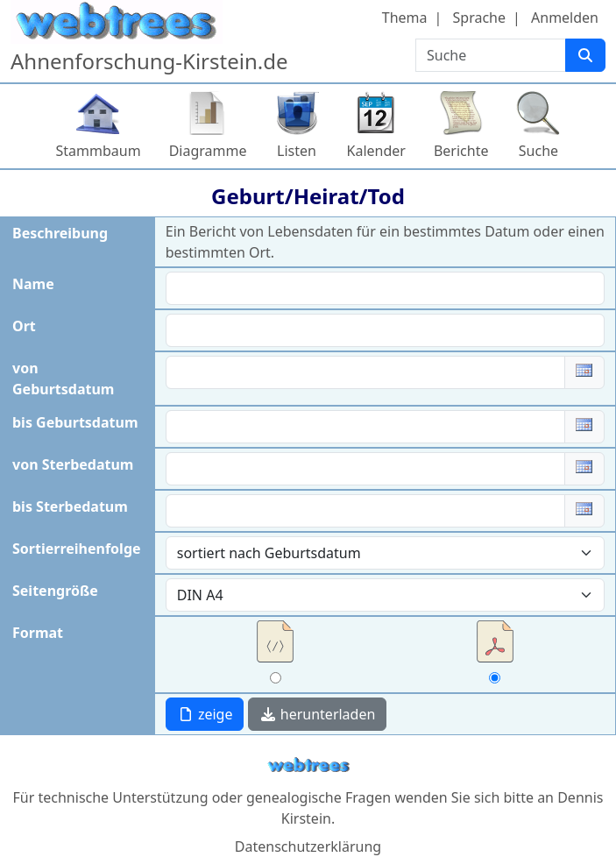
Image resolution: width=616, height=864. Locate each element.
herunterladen (318, 714)
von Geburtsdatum (63, 379)
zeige (205, 714)
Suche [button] (538, 151)
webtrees (308, 765)
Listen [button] (297, 151)
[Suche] (585, 55)
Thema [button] (405, 18)
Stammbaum (99, 151)
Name (33, 284)
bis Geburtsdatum (75, 422)
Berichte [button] (461, 151)
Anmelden (565, 18)
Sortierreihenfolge (77, 549)
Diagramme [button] (208, 151)
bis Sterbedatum (70, 506)
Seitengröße (55, 591)
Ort (24, 326)
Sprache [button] (479, 18)
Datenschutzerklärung (308, 846)
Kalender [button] (376, 151)
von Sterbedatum (73, 464)
